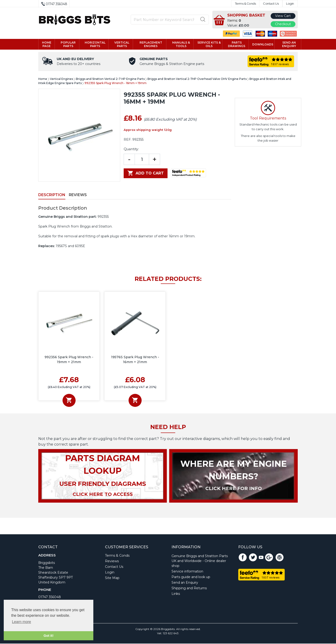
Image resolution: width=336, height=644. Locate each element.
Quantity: (131, 150)
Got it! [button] (49, 636)
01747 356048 (50, 597)
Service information (187, 572)
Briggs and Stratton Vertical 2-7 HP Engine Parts (110, 79)
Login (290, 4)
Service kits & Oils (209, 44)
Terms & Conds (245, 4)
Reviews (78, 195)
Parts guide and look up (191, 577)
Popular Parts (68, 44)
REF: (128, 140)
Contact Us (271, 4)
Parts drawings (237, 44)
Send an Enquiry (185, 583)
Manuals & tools (181, 44)
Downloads (263, 45)
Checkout (283, 24)
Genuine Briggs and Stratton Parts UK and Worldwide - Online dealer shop (200, 561)
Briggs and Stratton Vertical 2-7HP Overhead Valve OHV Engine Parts (197, 79)
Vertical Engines (61, 79)
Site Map (112, 578)
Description (52, 195)
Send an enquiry (289, 44)
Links (176, 594)
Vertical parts (122, 44)
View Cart (283, 16)
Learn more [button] (21, 622)
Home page (47, 44)
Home (43, 79)
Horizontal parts (95, 44)
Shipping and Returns (189, 589)
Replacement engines (151, 44)
